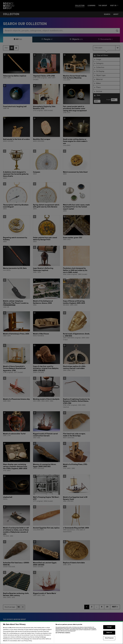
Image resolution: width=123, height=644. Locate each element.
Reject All (109, 636)
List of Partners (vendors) (63, 636)
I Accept (109, 631)
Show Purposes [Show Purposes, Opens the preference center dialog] (109, 642)
